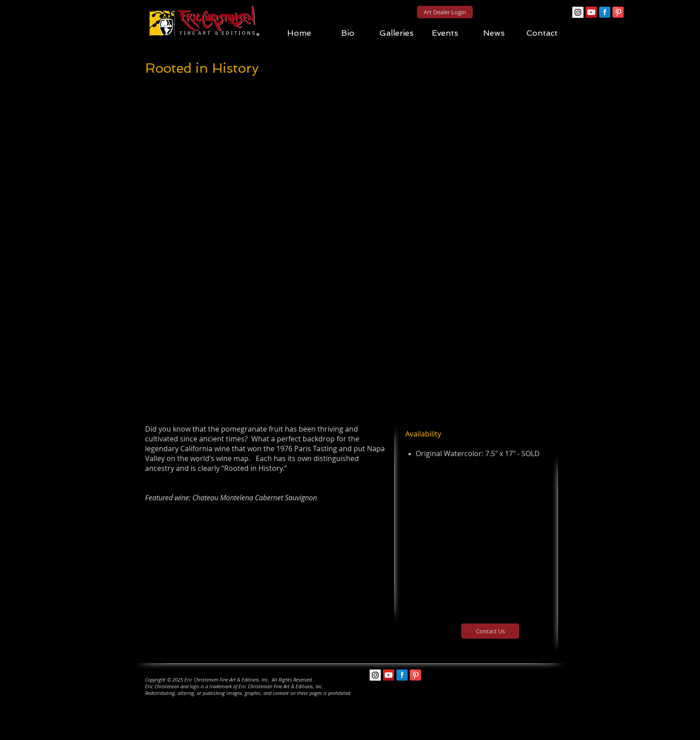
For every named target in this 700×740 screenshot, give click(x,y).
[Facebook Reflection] (605, 12)
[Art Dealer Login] (445, 12)
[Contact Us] (490, 631)
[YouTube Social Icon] (591, 12)
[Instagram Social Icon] (578, 12)
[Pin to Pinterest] (352, 78)
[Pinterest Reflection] (618, 12)
